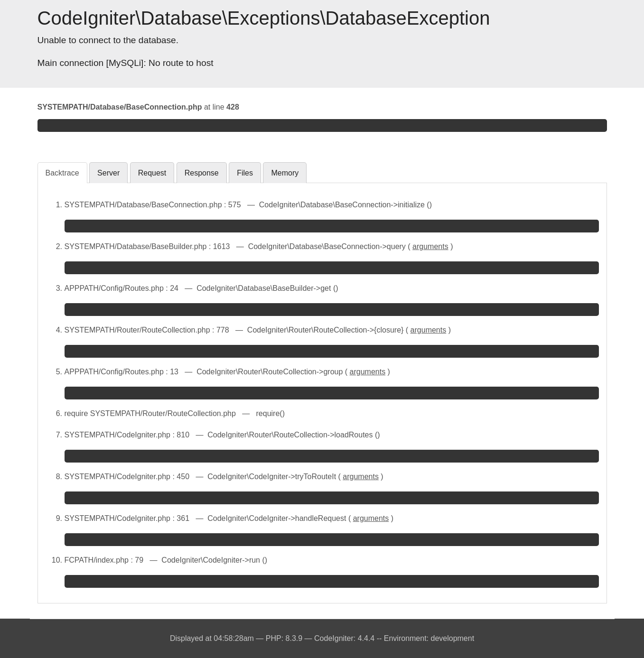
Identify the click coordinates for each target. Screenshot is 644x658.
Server (108, 173)
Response (202, 173)
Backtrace (62, 173)
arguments (430, 246)
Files (245, 173)
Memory (285, 173)
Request (152, 173)
